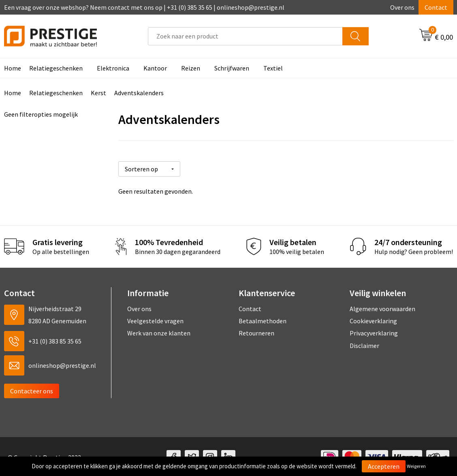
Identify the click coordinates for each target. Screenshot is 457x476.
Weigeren (416, 466)
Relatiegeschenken (56, 68)
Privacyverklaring (374, 332)
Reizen (191, 68)
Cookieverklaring (373, 320)
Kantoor (155, 68)
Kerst (98, 93)
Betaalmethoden (263, 320)
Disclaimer (364, 344)
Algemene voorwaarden (382, 307)
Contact (436, 7)
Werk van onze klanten (159, 332)
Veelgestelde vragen (155, 320)
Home (13, 93)
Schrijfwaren (232, 68)
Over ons (402, 7)
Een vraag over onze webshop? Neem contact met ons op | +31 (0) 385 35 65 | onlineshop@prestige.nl (144, 7)
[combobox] (245, 36)
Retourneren (256, 332)
